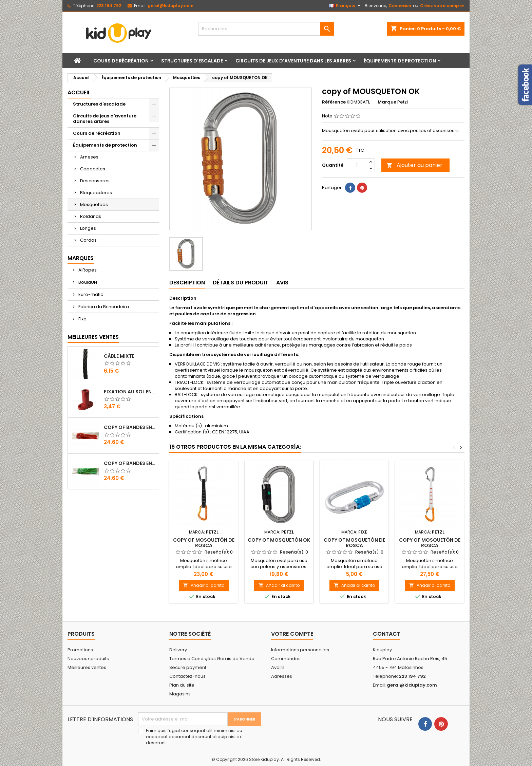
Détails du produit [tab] (241, 283)
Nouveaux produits (88, 659)
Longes (88, 228)
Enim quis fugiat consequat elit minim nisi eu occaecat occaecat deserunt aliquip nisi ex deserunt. (194, 737)
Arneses (89, 157)
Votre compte (292, 634)
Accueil (79, 92)
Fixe (82, 319)
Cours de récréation (121, 61)
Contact (387, 634)
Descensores (95, 181)
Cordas (88, 240)
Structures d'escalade (192, 61)
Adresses (282, 676)
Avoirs (278, 667)
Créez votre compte (442, 6)
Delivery (178, 650)
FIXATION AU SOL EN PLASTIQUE (130, 392)
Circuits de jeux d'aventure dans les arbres (293, 61)
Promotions (80, 650)
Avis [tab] (282, 283)
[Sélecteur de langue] (346, 6)
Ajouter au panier (414, 165)
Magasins (180, 694)
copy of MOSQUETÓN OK (279, 540)
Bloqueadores (96, 193)
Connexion (400, 6)
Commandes (286, 659)
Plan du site (182, 685)
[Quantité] (357, 165)
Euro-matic (90, 294)
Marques (81, 258)
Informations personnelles (300, 650)
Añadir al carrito (204, 585)
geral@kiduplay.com (170, 6)
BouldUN (87, 282)
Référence (334, 102)
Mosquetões (94, 204)
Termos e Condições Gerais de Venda (212, 659)
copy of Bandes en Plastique (130, 427)
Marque (387, 102)
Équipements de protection (400, 61)
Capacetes (93, 169)
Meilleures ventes (87, 667)
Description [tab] (187, 283)
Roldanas (91, 216)
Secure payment (188, 667)
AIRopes (87, 270)
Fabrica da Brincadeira (103, 307)
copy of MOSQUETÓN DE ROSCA (204, 543)
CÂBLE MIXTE (119, 356)
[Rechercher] (266, 29)
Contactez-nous (187, 676)
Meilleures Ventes (93, 337)
